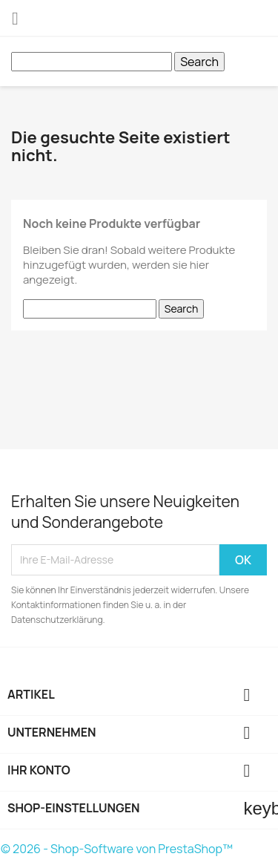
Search (199, 62)
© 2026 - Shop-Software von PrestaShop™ (117, 849)
